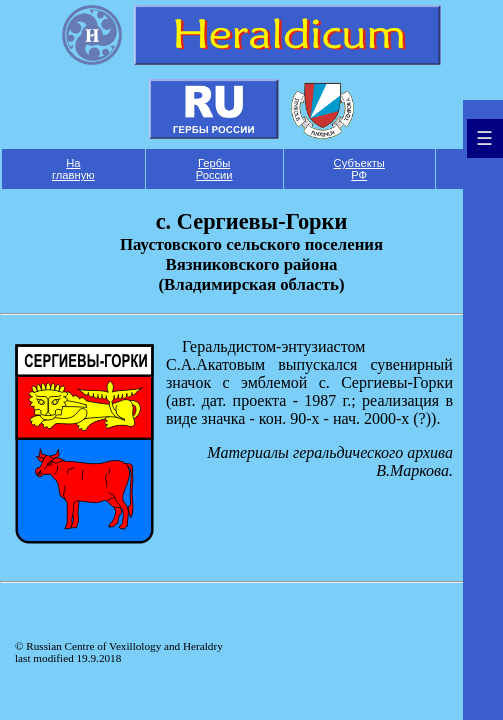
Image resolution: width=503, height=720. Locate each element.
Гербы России (214, 169)
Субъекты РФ (359, 169)
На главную (73, 169)
